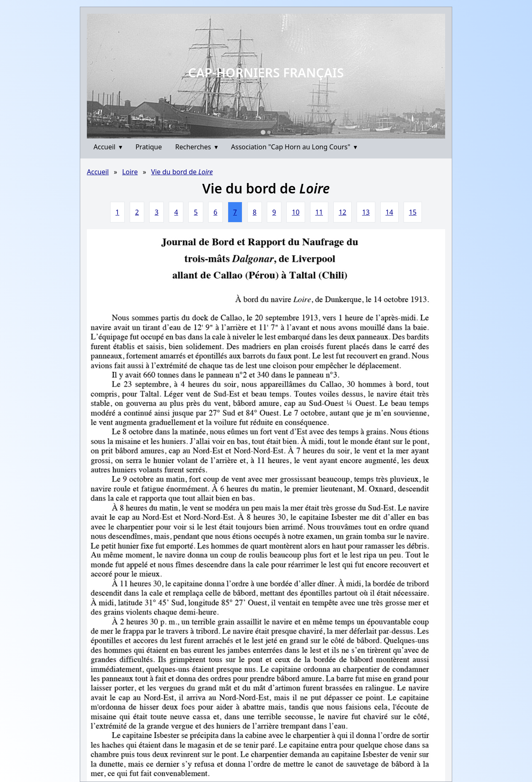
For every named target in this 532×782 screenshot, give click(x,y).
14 (389, 212)
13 (366, 212)
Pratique (149, 147)
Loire (130, 172)
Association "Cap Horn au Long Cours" (294, 147)
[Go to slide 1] (263, 132)
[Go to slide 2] (269, 132)
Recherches (197, 147)
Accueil (108, 147)
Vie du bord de (182, 172)
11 (319, 212)
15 (413, 212)
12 (342, 212)
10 (296, 212)
